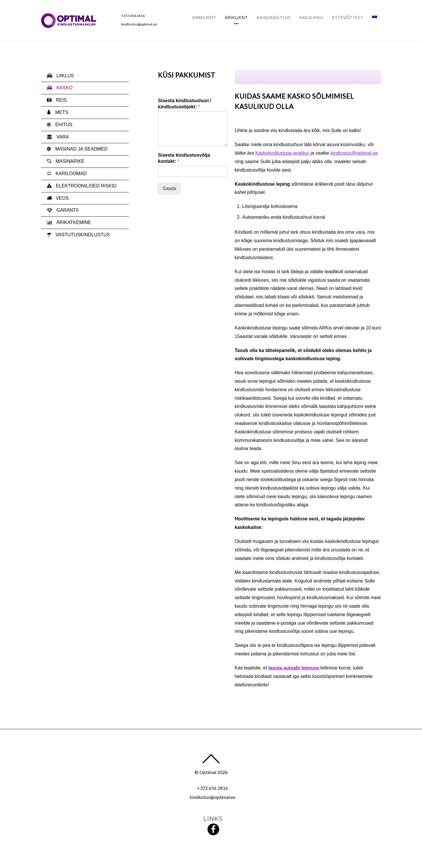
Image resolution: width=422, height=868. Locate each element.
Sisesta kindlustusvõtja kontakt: (184, 158)
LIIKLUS (60, 76)
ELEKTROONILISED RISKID (82, 186)
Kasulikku (311, 17)
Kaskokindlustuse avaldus (282, 153)
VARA (58, 137)
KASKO (60, 88)
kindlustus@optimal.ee (139, 24)
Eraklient (204, 17)
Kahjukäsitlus (273, 17)
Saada (169, 188)
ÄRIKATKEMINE (69, 222)
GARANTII (63, 210)
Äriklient (236, 17)
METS (58, 112)
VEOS (58, 198)
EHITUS (60, 125)
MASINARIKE (66, 161)
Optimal (208, 772)
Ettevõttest (348, 17)
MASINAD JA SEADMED (77, 149)
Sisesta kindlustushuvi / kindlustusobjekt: (185, 104)
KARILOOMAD (67, 174)
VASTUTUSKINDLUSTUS (78, 235)
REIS (57, 100)
